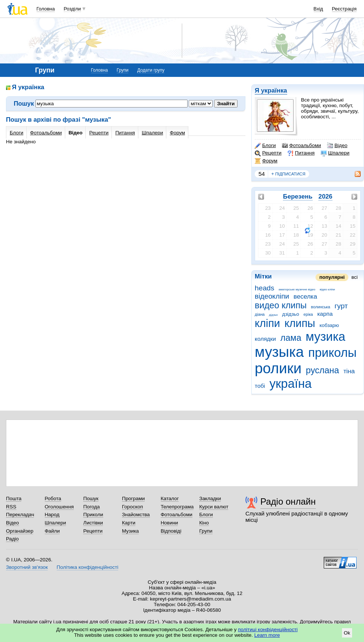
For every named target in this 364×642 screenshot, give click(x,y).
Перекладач (20, 515)
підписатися (288, 174)
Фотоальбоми (302, 146)
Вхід (318, 9)
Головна (46, 9)
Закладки (210, 498)
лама (291, 338)
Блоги (265, 146)
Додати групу (151, 70)
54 (262, 174)
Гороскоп (132, 507)
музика (325, 336)
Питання (301, 153)
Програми (133, 498)
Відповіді (171, 531)
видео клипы (281, 305)
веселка (305, 297)
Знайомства (136, 515)
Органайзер (20, 531)
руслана (322, 370)
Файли (52, 531)
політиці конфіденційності (268, 629)
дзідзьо (291, 314)
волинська (321, 307)
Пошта (14, 498)
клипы (300, 323)
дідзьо (273, 315)
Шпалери (335, 153)
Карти (129, 523)
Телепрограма (177, 507)
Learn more (267, 635)
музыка (279, 352)
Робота (53, 498)
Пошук (91, 498)
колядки (265, 339)
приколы (332, 353)
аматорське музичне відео (297, 289)
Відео (337, 146)
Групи (123, 70)
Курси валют (214, 507)
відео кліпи (327, 289)
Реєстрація (344, 9)
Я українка (271, 91)
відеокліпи (272, 296)
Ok (347, 633)
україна (291, 384)
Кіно (204, 523)
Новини (170, 523)
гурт (341, 306)
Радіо (12, 539)
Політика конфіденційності (87, 567)
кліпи (267, 323)
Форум (266, 161)
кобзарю (329, 325)
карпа (325, 314)
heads (264, 288)
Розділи (72, 9)
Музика (130, 531)
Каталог (170, 498)
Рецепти (268, 153)
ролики (278, 368)
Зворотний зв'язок (27, 567)
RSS (11, 507)
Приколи (93, 515)
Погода (91, 507)
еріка (308, 314)
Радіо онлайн (288, 501)
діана (260, 314)
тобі (260, 386)
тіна (349, 371)
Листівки (93, 523)
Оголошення (59, 507)
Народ (52, 515)
